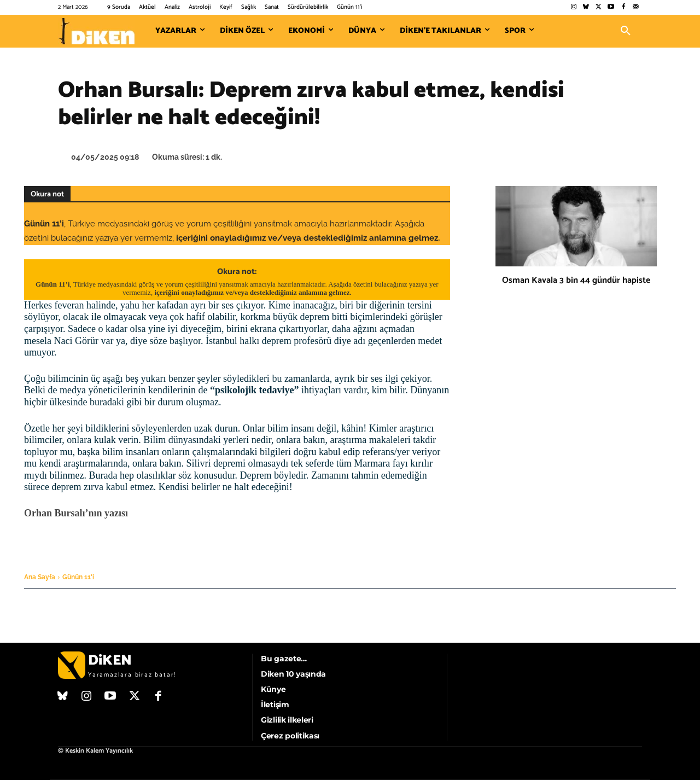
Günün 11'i (78, 577)
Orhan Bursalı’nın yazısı (76, 513)
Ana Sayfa (40, 577)
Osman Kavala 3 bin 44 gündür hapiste (576, 280)
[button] (626, 31)
